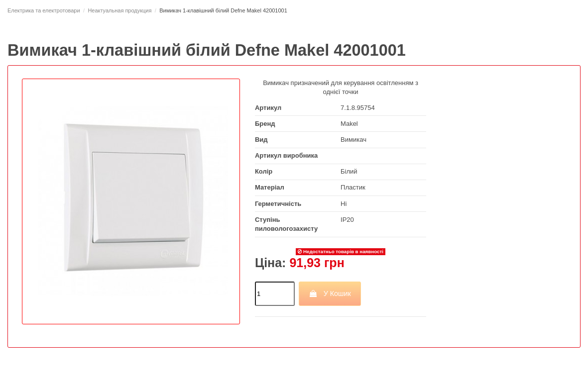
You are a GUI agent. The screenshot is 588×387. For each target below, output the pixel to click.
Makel (349, 124)
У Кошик (330, 293)
